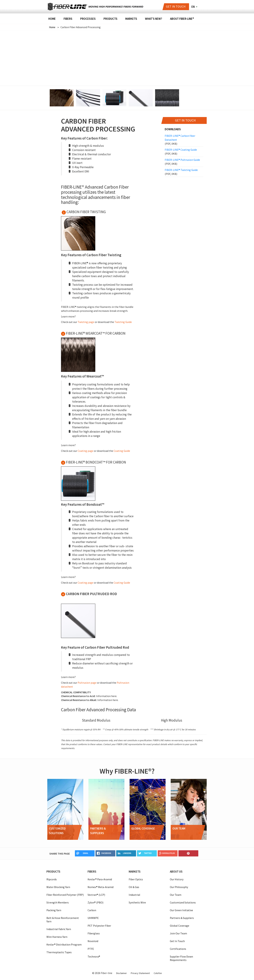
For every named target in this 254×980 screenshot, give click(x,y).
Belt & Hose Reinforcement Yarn (63, 919)
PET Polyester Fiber (99, 925)
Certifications (178, 949)
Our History (177, 879)
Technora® (94, 956)
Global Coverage (180, 925)
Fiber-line (67, 7)
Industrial (134, 895)
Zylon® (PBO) (95, 902)
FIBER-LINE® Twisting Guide (184, 172)
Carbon (92, 910)
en (193, 7)
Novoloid (93, 941)
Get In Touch (177, 941)
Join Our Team (178, 933)
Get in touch (176, 7)
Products (110, 19)
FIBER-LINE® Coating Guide (184, 152)
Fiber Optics (136, 879)
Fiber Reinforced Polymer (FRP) (65, 895)
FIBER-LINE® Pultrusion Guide (184, 162)
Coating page (86, 451)
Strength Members (58, 902)
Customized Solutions (183, 902)
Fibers (68, 19)
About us (176, 871)
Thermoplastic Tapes (59, 952)
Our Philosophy (179, 887)
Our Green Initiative (181, 910)
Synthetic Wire (137, 902)
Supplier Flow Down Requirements (181, 958)
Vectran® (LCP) (96, 895)
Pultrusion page (87, 682)
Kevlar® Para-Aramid (100, 879)
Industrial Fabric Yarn (59, 929)
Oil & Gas (134, 887)
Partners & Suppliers (182, 918)
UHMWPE (93, 918)
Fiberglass (94, 933)
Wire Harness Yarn (57, 937)
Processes (88, 19)
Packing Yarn (54, 910)
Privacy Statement (140, 973)
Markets (131, 19)
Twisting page (86, 322)
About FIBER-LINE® (182, 19)
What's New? (154, 19)
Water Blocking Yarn (58, 887)
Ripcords (52, 879)
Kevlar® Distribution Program (64, 944)
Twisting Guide (123, 322)
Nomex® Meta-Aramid (101, 887)
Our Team (176, 895)
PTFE (91, 949)
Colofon (158, 973)
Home (52, 19)
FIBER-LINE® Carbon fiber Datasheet (184, 140)
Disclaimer (122, 973)
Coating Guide (122, 451)
